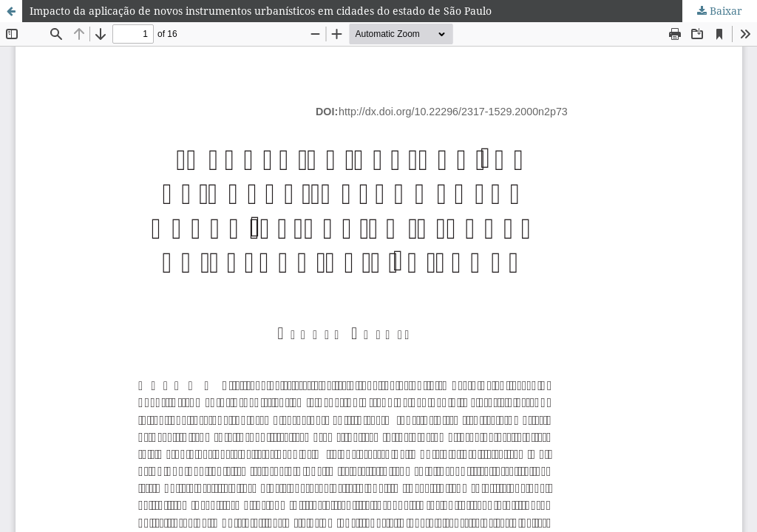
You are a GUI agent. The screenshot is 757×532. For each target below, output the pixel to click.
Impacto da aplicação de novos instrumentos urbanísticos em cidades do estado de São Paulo (261, 11)
